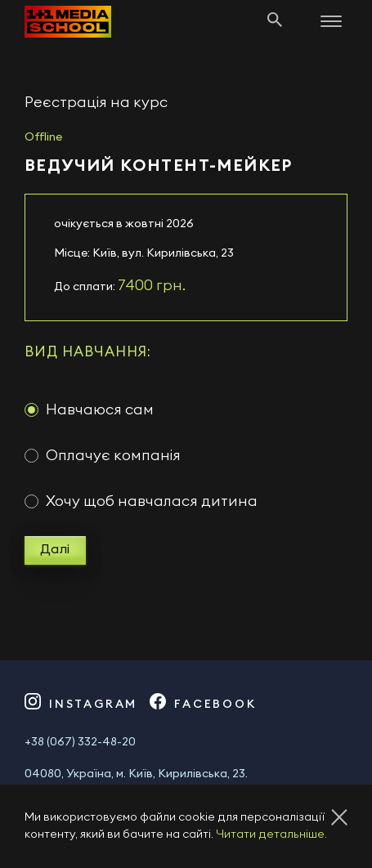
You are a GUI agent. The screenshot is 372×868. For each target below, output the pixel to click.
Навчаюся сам (100, 409)
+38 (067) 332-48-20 (80, 742)
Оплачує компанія (113, 455)
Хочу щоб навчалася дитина (152, 501)
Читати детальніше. (271, 834)
